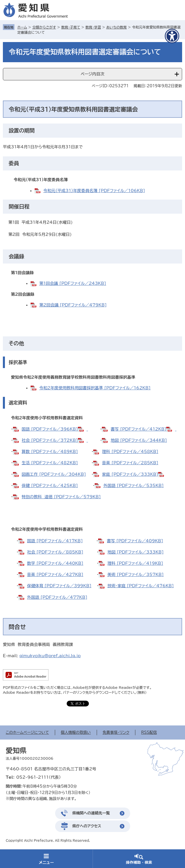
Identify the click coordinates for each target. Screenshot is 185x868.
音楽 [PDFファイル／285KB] (130, 463)
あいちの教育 (116, 27)
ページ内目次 (92, 74)
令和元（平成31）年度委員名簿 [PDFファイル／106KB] (94, 191)
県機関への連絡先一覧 (91, 813)
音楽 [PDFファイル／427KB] (55, 575)
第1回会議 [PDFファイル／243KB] (73, 283)
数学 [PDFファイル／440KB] (55, 563)
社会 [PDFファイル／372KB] (50, 440)
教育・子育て (71, 27)
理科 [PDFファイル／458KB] (130, 452)
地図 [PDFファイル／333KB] (136, 552)
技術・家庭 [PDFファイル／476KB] (141, 586)
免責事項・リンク (116, 733)
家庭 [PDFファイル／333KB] (130, 474)
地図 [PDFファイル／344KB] (139, 440)
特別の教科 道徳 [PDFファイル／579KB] (61, 497)
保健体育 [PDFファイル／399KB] (59, 586)
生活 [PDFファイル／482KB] (50, 463)
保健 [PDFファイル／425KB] (50, 486)
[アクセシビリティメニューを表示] (172, 36)
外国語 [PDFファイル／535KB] (133, 486)
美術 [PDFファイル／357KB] (136, 575)
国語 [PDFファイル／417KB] (55, 541)
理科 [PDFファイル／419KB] (135, 563)
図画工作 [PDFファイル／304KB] (54, 474)
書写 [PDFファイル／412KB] (138, 429)
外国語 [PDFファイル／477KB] (57, 597)
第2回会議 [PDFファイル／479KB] (73, 305)
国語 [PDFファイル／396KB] (50, 429)
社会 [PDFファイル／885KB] (55, 552)
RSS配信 (149, 733)
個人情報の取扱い (76, 733)
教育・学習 (93, 27)
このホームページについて (27, 733)
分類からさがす (44, 27)
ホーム (22, 27)
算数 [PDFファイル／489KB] (50, 452)
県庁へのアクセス (87, 826)
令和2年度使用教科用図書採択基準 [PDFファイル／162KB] (95, 388)
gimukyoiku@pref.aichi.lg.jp (50, 656)
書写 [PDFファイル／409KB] (135, 541)
